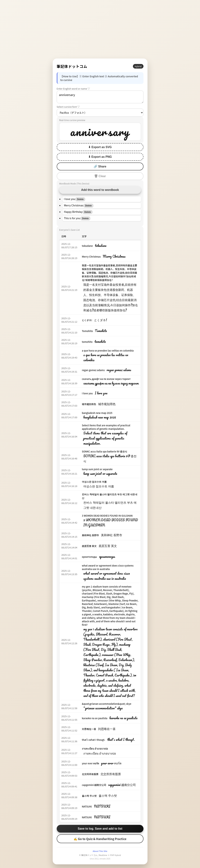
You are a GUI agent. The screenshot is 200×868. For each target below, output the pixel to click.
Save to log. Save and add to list (100, 829)
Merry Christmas (91, 257)
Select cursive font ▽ (68, 107)
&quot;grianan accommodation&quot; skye (107, 704)
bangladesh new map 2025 (97, 413)
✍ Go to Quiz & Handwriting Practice (100, 839)
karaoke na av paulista (95, 718)
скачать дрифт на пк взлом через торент (106, 379)
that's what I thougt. (94, 740)
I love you (87, 393)
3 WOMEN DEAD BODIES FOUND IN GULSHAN (107, 516)
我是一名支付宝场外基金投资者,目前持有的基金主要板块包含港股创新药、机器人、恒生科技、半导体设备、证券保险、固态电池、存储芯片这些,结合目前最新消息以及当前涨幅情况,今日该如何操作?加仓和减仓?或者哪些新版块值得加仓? (109, 273)
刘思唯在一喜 (89, 729)
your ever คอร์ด (90, 763)
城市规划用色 (89, 404)
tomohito (87, 342)
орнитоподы (89, 557)
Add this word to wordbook (100, 190)
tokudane (87, 246)
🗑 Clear (100, 176)
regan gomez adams (93, 370)
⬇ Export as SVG (100, 147)
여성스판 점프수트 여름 (94, 482)
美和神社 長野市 (90, 535)
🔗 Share (100, 166)
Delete (80, 199)
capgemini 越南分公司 (94, 785)
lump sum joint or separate (97, 469)
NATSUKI (87, 806)
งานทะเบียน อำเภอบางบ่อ (95, 749)
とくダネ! (87, 320)
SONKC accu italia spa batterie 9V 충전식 (105, 451)
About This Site (100, 851)
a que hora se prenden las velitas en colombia (108, 351)
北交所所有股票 (90, 774)
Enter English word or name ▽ (73, 89)
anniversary (100, 97)
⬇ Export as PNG (100, 157)
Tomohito (87, 331)
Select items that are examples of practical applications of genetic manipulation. (106, 427)
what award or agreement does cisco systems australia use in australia (108, 567)
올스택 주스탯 (89, 796)
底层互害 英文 (89, 546)
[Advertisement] (100, 29)
